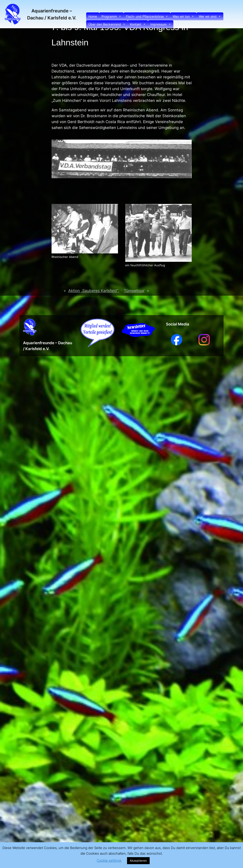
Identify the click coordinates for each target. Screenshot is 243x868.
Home (93, 16)
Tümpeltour (134, 291)
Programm (111, 16)
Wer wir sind (210, 16)
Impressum (161, 24)
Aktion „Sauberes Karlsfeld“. (94, 291)
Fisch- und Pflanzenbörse (147, 16)
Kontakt (138, 24)
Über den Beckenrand (107, 24)
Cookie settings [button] (109, 860)
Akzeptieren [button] (138, 861)
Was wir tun (183, 16)
